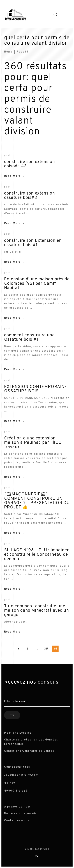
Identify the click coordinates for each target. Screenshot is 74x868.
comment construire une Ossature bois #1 (29, 337)
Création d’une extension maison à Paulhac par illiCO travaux (33, 443)
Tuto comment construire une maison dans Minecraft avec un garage (37, 611)
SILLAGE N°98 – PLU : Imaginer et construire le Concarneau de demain (36, 555)
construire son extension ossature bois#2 (30, 196)
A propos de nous (18, 807)
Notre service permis (20, 814)
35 (46, 649)
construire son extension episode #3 (30, 164)
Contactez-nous (17, 821)
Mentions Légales (18, 733)
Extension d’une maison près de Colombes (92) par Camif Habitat (37, 284)
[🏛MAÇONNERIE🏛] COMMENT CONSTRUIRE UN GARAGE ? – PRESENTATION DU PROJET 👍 (37, 501)
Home (8, 52)
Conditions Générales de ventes (29, 751)
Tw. (37, 856)
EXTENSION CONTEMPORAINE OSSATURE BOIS (36, 389)
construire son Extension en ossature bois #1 (33, 243)
